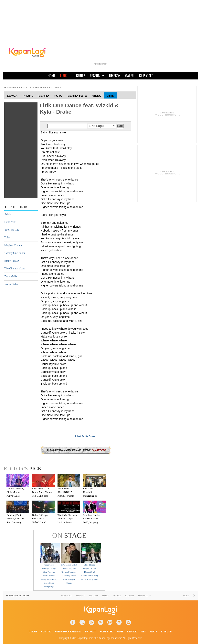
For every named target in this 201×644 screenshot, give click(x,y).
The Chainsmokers (15, 269)
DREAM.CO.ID (145, 595)
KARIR (153, 632)
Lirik (110, 96)
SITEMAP (166, 632)
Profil (28, 96)
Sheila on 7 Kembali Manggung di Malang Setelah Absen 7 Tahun (91, 496)
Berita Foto (77, 96)
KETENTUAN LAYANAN (68, 632)
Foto (58, 96)
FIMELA (106, 595)
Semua (12, 96)
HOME (52, 76)
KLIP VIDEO (146, 76)
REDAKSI (132, 632)
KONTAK (46, 632)
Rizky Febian (12, 261)
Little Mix (10, 222)
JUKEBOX (115, 76)
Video (97, 96)
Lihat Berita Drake (85, 436)
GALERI (130, 76)
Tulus (7, 238)
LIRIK (63, 76)
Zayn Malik (11, 276)
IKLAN (33, 632)
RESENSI (97, 76)
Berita (44, 96)
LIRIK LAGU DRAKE (51, 88)
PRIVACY (90, 632)
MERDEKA (80, 595)
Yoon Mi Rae (12, 230)
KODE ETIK (106, 632)
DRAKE (35, 88)
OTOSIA (117, 595)
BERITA (81, 76)
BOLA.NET (129, 595)
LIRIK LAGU (19, 88)
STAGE (69, 535)
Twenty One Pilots (15, 253)
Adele (8, 214)
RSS (143, 632)
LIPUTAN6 (94, 595)
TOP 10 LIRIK (16, 207)
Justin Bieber (12, 284)
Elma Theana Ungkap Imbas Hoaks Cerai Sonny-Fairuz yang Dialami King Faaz (90, 572)
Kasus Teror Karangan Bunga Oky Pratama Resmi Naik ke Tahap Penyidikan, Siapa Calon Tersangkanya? (49, 576)
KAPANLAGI (67, 595)
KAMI (120, 632)
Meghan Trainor (13, 245)
